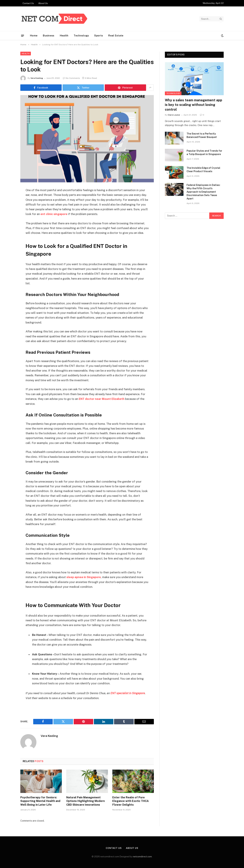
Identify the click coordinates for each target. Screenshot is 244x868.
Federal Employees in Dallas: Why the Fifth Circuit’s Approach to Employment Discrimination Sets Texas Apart (203, 192)
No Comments (71, 78)
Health (64, 35)
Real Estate (116, 35)
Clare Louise (174, 115)
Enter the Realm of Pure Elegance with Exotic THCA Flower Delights (131, 801)
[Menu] (23, 35)
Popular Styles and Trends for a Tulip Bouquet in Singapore (204, 152)
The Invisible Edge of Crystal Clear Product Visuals (203, 170)
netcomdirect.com (142, 856)
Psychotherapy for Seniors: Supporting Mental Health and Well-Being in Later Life (40, 801)
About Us (43, 3)
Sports (99, 35)
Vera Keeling (37, 78)
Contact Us (28, 3)
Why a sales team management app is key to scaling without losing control (194, 105)
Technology (81, 35)
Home (34, 35)
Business (49, 35)
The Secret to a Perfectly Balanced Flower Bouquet (202, 135)
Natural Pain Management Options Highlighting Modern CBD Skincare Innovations (85, 801)
